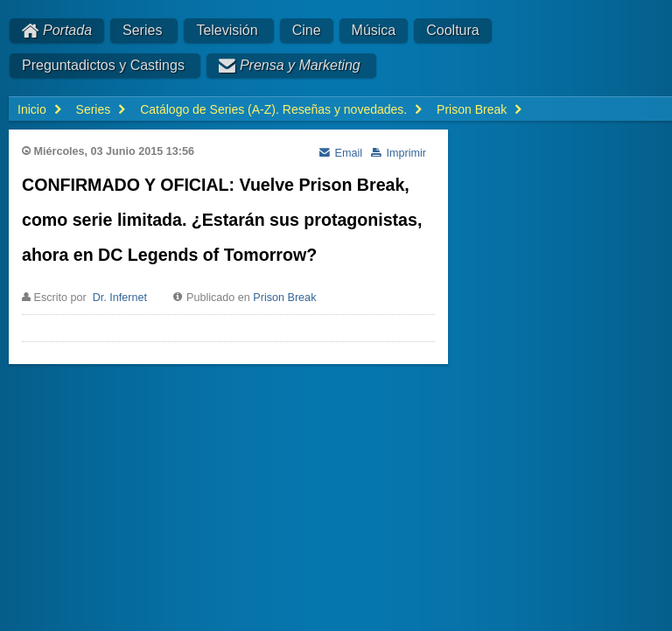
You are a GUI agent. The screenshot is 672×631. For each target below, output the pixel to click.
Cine (307, 30)
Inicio (32, 109)
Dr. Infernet (120, 298)
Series (142, 30)
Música (374, 30)
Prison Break (284, 298)
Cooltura (452, 30)
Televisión (227, 30)
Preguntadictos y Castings (103, 65)
